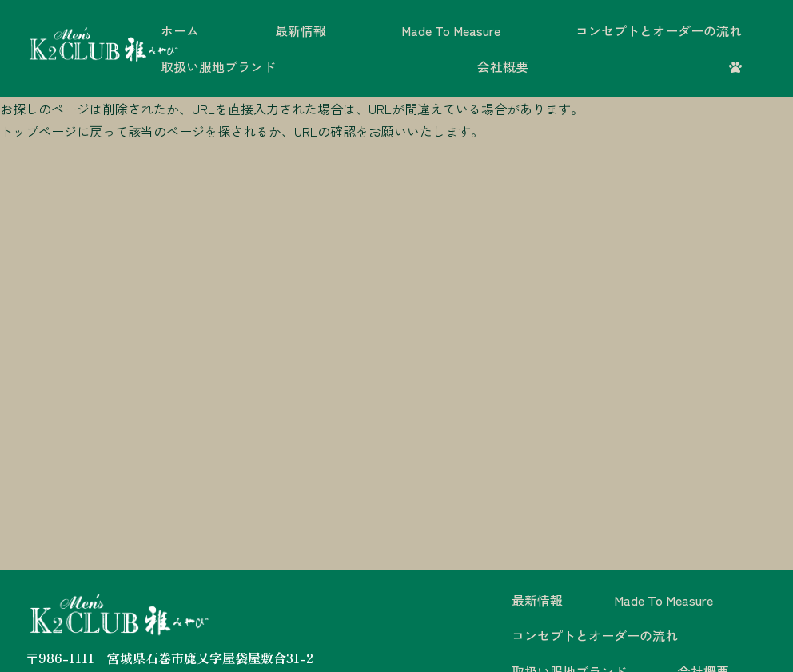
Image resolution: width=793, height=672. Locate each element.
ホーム (180, 30)
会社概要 (503, 66)
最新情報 (301, 30)
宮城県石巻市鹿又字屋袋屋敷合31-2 (210, 658)
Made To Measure (451, 30)
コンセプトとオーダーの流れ (659, 30)
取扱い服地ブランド (218, 66)
